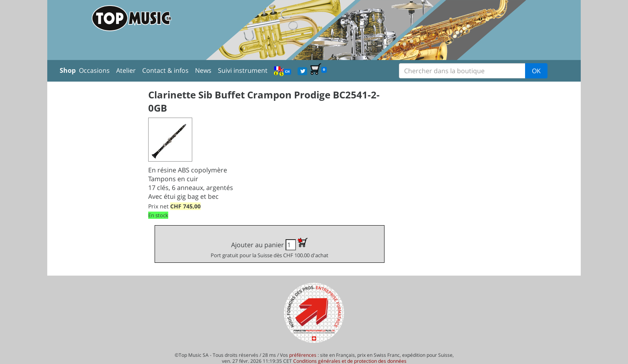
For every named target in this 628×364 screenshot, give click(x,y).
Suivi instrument (243, 70)
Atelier (126, 70)
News (203, 70)
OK (536, 71)
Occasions (94, 70)
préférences (303, 355)
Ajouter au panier (270, 248)
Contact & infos (165, 70)
